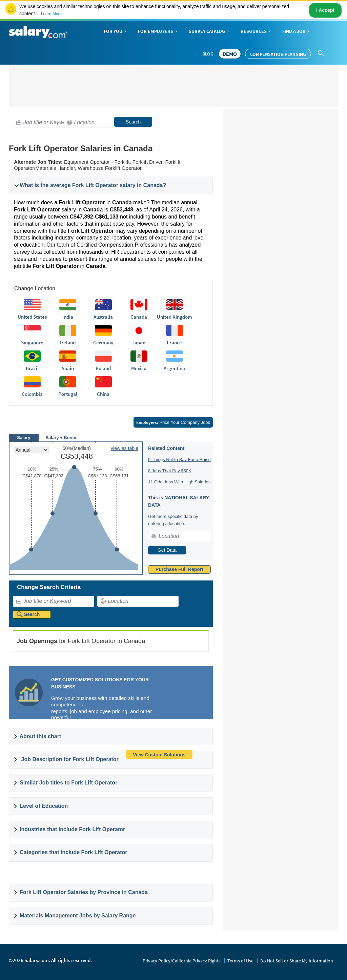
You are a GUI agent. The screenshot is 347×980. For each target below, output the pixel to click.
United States (32, 317)
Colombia (32, 394)
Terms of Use (240, 961)
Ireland (68, 343)
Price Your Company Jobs (173, 422)
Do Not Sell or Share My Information (297, 961)
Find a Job (297, 32)
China (103, 394)
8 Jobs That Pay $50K (170, 471)
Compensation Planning (278, 54)
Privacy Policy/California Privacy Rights (182, 961)
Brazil (32, 368)
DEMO (230, 54)
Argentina (174, 368)
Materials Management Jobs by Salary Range (78, 916)
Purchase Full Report (179, 569)
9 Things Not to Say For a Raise (179, 460)
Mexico (139, 368)
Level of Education (44, 806)
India (68, 317)
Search (133, 122)
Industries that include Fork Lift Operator (72, 829)
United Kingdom (175, 317)
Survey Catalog (210, 32)
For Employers (158, 32)
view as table (125, 448)
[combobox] (54, 122)
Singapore (32, 343)
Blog (208, 54)
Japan (139, 343)
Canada (139, 317)
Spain (68, 368)
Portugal (68, 394)
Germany (103, 343)
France (174, 343)
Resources (256, 32)
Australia (103, 317)
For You (116, 32)
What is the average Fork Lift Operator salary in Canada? (93, 185)
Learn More (51, 14)
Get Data (167, 550)
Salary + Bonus (61, 438)
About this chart (40, 736)
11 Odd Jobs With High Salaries (179, 482)
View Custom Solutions (159, 755)
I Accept (325, 10)
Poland (103, 368)
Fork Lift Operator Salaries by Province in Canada (84, 892)
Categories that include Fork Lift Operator (73, 852)
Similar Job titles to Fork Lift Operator (68, 783)
